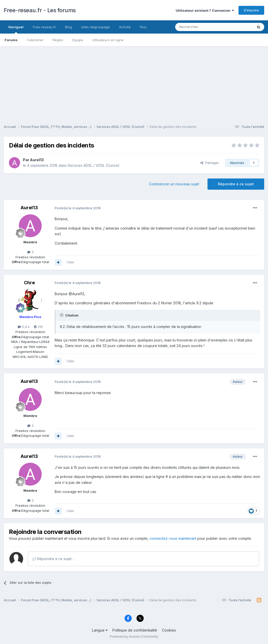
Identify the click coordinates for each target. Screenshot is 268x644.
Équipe (78, 40)
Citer (70, 262)
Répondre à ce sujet (236, 184)
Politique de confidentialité (135, 630)
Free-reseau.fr (44, 27)
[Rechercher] (203, 27)
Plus (143, 27)
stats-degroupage (95, 27)
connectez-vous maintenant (173, 538)
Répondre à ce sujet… (53, 559)
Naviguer (16, 29)
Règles (58, 40)
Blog (69, 27)
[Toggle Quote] (62, 315)
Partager (210, 163)
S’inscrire (251, 10)
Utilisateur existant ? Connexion (205, 10)
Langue (100, 630)
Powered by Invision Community (134, 636)
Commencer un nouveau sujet (174, 184)
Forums (11, 40)
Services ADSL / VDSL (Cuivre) (94, 165)
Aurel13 (37, 160)
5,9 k (24, 327)
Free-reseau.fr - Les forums (40, 10)
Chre (29, 283)
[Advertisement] (134, 82)
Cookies (169, 630)
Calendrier (35, 40)
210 (38, 327)
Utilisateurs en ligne (108, 40)
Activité (125, 27)
